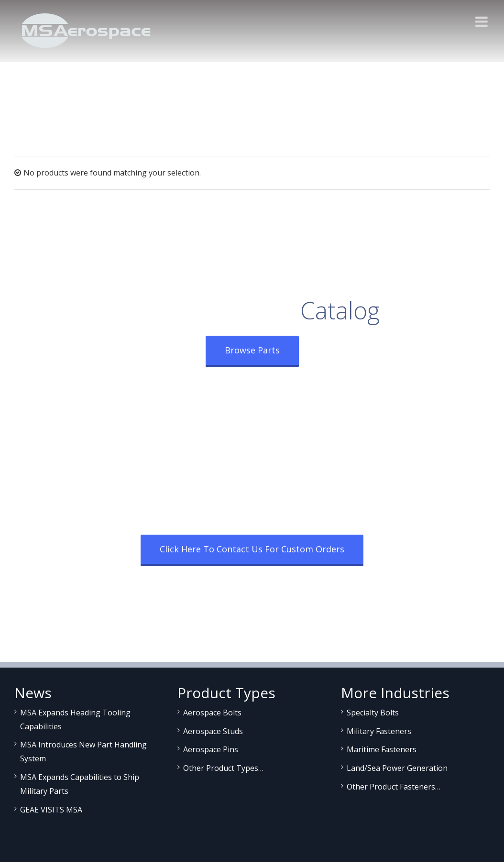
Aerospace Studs (213, 731)
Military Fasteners (379, 731)
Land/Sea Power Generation (397, 768)
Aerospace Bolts (212, 713)
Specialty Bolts (373, 713)
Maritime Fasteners (382, 749)
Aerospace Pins (211, 749)
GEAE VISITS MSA (51, 810)
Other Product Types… (223, 768)
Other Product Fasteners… (394, 787)
